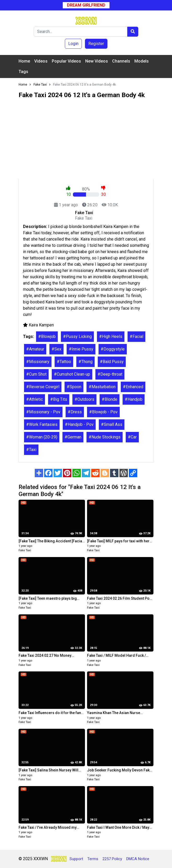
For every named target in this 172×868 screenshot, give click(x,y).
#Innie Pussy (81, 349)
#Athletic (35, 399)
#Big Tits (59, 399)
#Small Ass (112, 424)
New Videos (97, 61)
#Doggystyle (113, 349)
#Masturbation (102, 387)
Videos (41, 61)
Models (142, 61)
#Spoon (74, 387)
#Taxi (31, 450)
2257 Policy (112, 859)
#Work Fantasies (42, 424)
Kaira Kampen (41, 325)
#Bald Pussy (112, 362)
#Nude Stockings (105, 437)
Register (96, 44)
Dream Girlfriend (86, 5)
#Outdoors (84, 399)
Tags (23, 72)
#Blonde (110, 399)
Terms (93, 859)
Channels (121, 61)
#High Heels (111, 336)
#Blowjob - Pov (103, 412)
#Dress (75, 412)
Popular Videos (66, 61)
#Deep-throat (110, 374)
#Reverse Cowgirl (43, 387)
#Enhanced (133, 387)
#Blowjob (47, 336)
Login (73, 44)
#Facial (136, 336)
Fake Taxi (25, 550)
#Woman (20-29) (42, 437)
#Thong (85, 362)
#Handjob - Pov (79, 424)
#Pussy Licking (77, 336)
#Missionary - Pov (43, 412)
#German (73, 437)
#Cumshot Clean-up (72, 374)
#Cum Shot (36, 374)
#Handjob (134, 399)
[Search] (81, 32)
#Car (132, 437)
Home (24, 61)
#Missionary (38, 362)
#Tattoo (64, 362)
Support (76, 859)
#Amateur (35, 349)
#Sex (56, 349)
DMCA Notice (138, 859)
